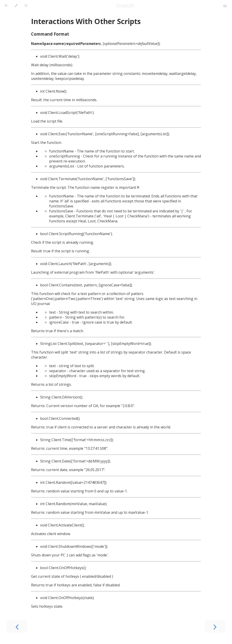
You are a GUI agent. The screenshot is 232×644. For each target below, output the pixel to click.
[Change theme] (16, 6)
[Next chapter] (215, 626)
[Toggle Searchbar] (26, 6)
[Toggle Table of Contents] (6, 6)
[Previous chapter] (17, 626)
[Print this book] (225, 6)
